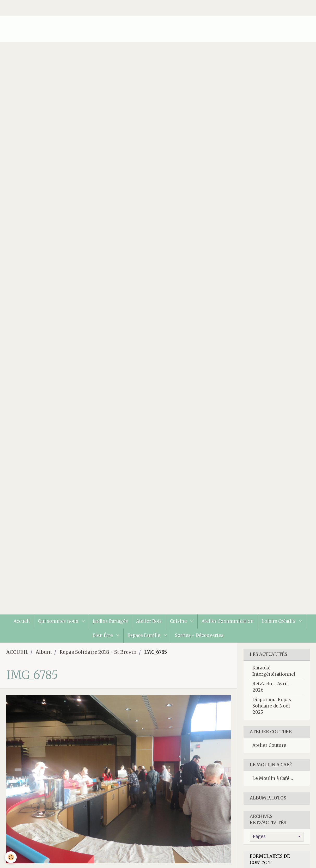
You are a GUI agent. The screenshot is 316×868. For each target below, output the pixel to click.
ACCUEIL (17, 652)
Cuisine (179, 621)
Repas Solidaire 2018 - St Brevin (98, 652)
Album (44, 652)
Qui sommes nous (58, 621)
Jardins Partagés (110, 621)
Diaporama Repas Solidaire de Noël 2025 (272, 706)
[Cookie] (11, 857)
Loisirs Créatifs (279, 621)
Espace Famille (144, 635)
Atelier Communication (228, 621)
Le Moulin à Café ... (273, 778)
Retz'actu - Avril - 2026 (272, 687)
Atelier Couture (269, 745)
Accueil (22, 621)
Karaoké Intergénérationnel (274, 671)
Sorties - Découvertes (199, 635)
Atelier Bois (149, 621)
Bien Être (103, 635)
